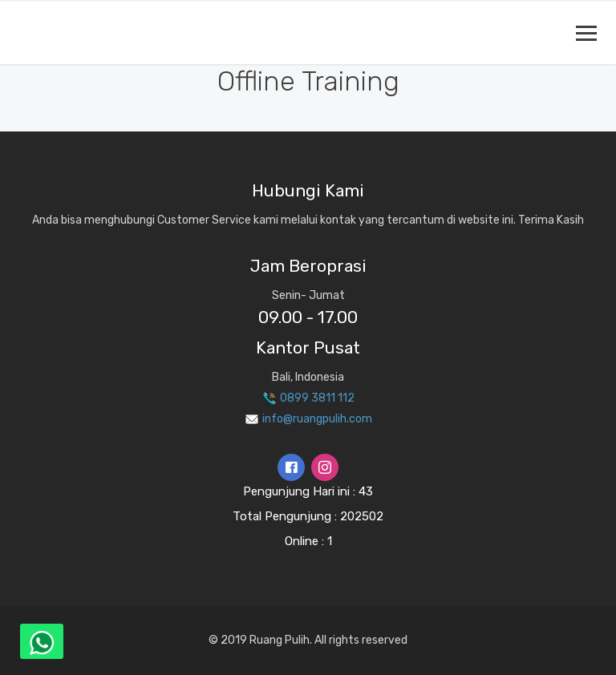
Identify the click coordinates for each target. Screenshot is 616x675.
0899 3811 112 (308, 398)
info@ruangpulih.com (308, 419)
